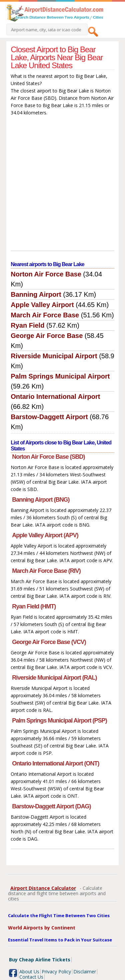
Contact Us (31, 977)
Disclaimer (85, 972)
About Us (29, 972)
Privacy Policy (56, 972)
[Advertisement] (62, 185)
